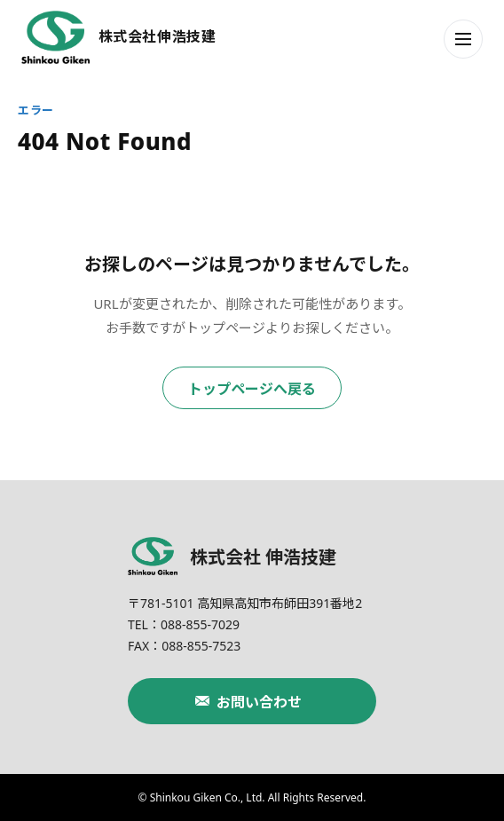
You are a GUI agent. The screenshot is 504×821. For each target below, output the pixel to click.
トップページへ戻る (252, 389)
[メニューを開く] (463, 39)
